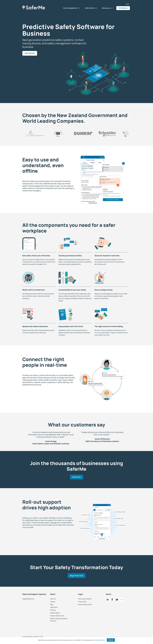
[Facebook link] (112, 600)
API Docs (53, 610)
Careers (53, 602)
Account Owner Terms (85, 604)
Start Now (77, 477)
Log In (127, 4)
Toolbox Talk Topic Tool (57, 616)
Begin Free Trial (76, 576)
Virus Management (71, 8)
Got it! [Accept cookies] (111, 640)
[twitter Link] (117, 600)
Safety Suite (91, 8)
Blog (52, 604)
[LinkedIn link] (108, 600)
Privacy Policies (100, 640)
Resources (107, 8)
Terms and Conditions (85, 599)
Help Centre (54, 607)
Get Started (123, 8)
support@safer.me (28, 599)
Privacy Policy (82, 602)
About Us (53, 599)
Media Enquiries (55, 613)
